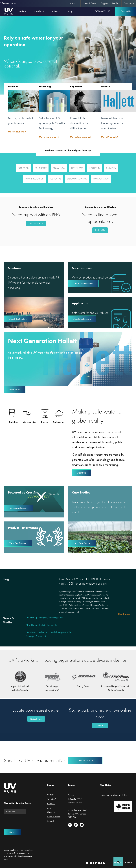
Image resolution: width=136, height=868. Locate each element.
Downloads (129, 3)
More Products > (110, 137)
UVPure (9, 11)
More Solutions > (17, 132)
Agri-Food (23, 168)
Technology (45, 86)
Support (104, 3)
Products (106, 86)
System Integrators (77, 179)
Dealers (116, 3)
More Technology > (49, 137)
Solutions (13, 86)
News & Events (90, 3)
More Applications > (81, 137)
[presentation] (24, 821)
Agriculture (41, 168)
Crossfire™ (51, 799)
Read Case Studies (82, 543)
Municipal (111, 168)
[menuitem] (74, 3)
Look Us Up (100, 230)
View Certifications (18, 543)
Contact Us (126, 11)
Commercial (59, 168)
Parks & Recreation (35, 179)
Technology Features (19, 508)
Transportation (101, 179)
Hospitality (95, 168)
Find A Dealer (36, 719)
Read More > (125, 614)
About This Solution (18, 319)
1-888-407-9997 (102, 11)
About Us (74, 3)
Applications (77, 86)
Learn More (15, 389)
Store (49, 808)
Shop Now (100, 726)
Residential (55, 179)
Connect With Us (36, 223)
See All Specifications (83, 283)
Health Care (77, 168)
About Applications (82, 319)
